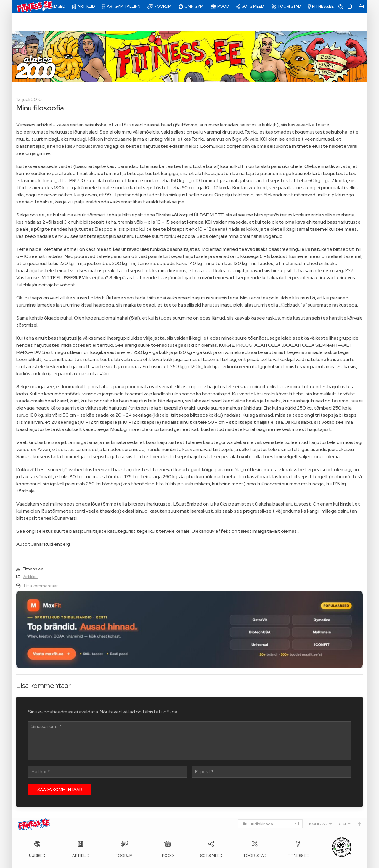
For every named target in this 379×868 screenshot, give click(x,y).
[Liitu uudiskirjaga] (270, 806)
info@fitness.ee (151, 862)
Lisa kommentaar (41, 567)
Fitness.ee (71, 862)
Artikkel (30, 558)
